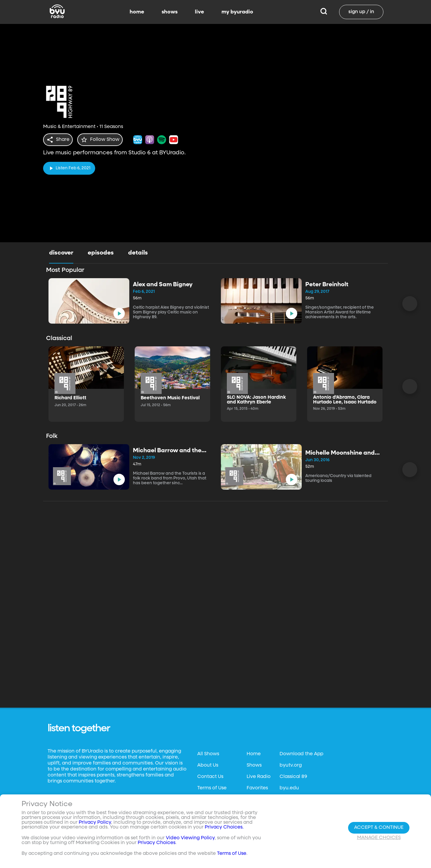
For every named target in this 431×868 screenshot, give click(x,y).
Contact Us (210, 777)
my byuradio (237, 12)
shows (170, 12)
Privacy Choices (157, 843)
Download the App (301, 754)
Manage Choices (379, 838)
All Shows (208, 754)
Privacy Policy (95, 823)
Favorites (257, 788)
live (199, 12)
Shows (254, 765)
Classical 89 (293, 777)
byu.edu (289, 788)
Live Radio (259, 777)
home (137, 12)
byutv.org (291, 765)
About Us (208, 765)
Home (254, 754)
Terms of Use (212, 788)
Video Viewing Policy (190, 838)
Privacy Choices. (224, 827)
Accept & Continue (379, 828)
